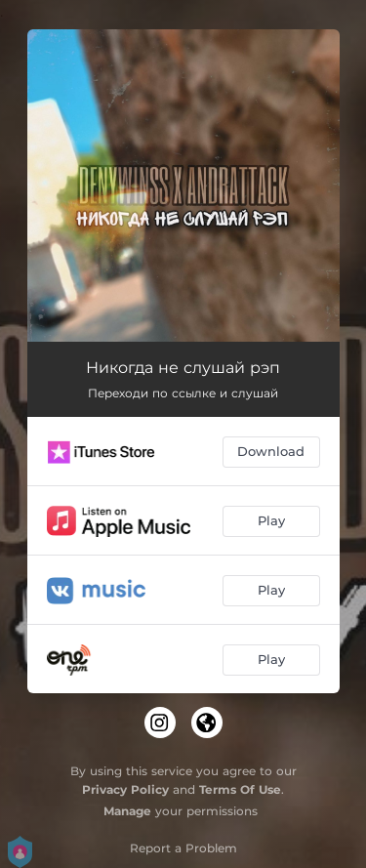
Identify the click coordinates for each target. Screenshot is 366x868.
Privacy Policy (125, 789)
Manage (127, 811)
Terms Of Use (240, 789)
